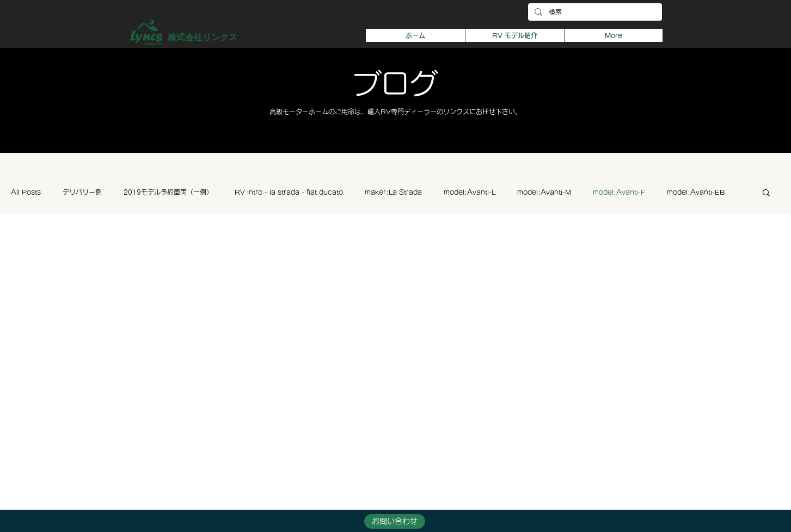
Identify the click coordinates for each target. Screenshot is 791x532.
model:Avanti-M (544, 192)
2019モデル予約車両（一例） (168, 192)
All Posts (26, 192)
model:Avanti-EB (696, 192)
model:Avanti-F (619, 192)
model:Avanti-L (470, 192)
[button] (514, 35)
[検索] (594, 12)
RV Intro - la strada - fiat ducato (289, 192)
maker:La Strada (393, 192)
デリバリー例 (82, 192)
